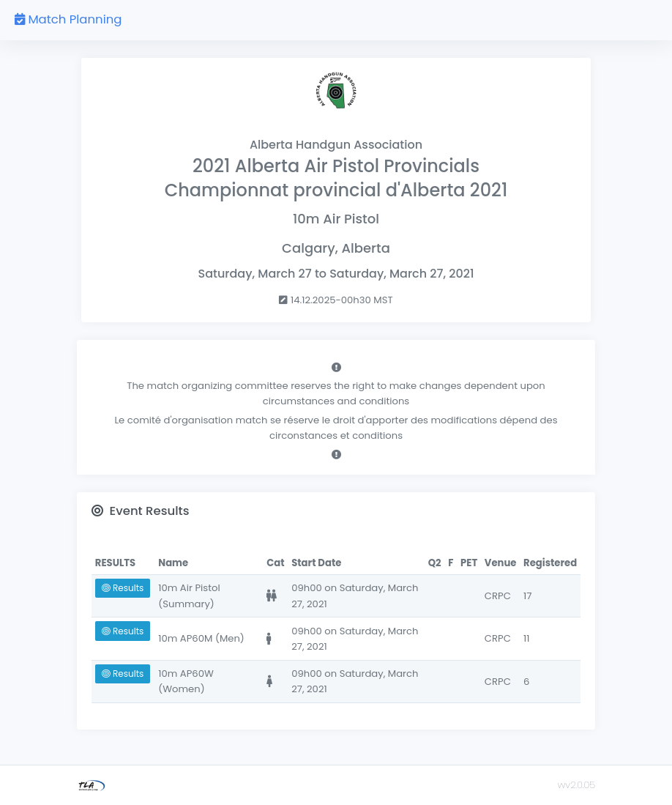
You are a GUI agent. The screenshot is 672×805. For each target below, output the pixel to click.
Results (123, 588)
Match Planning (68, 19)
